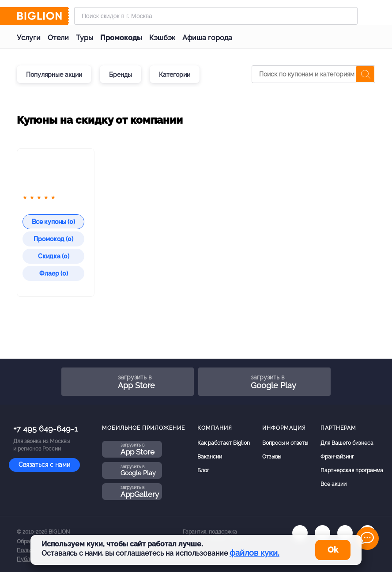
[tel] (345, 533)
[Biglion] (43, 16)
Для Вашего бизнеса (347, 443)
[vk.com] (300, 533)
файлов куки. (254, 553)
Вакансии (210, 457)
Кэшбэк (162, 38)
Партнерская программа (352, 470)
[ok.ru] (322, 533)
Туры (85, 38)
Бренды (121, 75)
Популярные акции (54, 75)
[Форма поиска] (216, 16)
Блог (203, 470)
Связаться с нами (44, 465)
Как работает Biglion (224, 443)
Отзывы (272, 457)
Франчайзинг (337, 457)
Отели (58, 38)
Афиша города (207, 38)
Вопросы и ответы (285, 443)
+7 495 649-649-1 (45, 429)
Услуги (29, 38)
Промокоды (121, 38)
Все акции (334, 484)
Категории (175, 75)
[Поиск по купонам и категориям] (313, 74)
